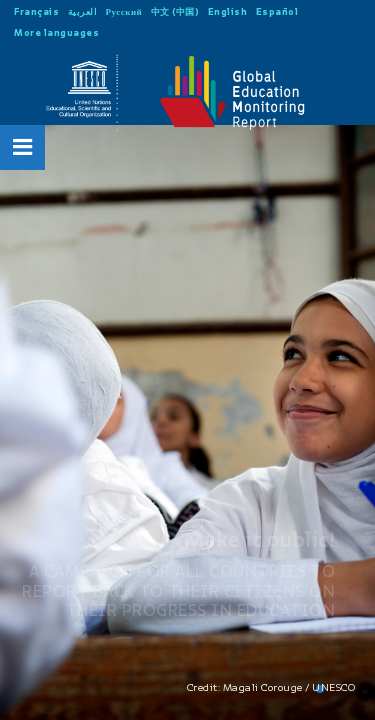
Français (36, 11)
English (228, 11)
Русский (124, 11)
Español (277, 11)
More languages (56, 32)
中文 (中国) (175, 11)
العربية (83, 11)
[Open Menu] (23, 147)
